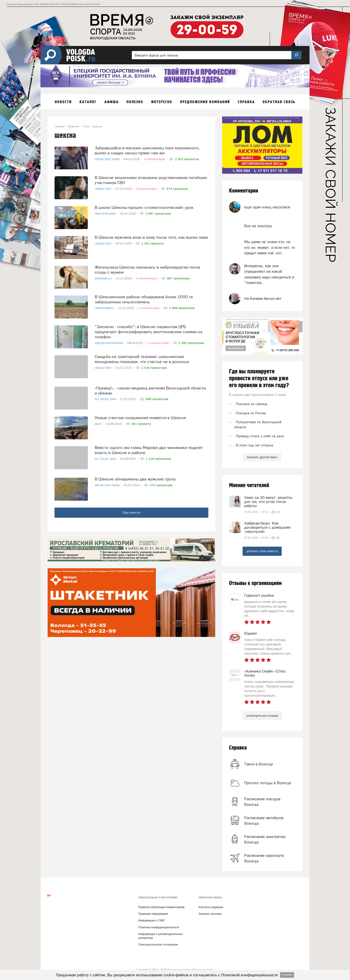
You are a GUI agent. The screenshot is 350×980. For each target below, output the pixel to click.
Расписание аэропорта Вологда (264, 858)
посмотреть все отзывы (262, 716)
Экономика (105, 308)
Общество (103, 189)
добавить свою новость (262, 551)
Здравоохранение (109, 343)
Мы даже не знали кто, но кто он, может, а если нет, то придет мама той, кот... (270, 247)
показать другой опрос (262, 457)
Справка (238, 748)
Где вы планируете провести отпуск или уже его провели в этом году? (259, 378)
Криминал (104, 278)
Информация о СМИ (151, 920)
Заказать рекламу (210, 914)
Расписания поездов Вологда (262, 802)
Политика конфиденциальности (159, 927)
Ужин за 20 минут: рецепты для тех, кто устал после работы (268, 502)
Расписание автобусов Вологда (264, 821)
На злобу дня (106, 399)
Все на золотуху (258, 226)
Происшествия (108, 159)
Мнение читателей (249, 485)
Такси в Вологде (259, 764)
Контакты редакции (211, 907)
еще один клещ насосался (267, 207)
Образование (106, 214)
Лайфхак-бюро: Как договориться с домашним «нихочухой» (267, 527)
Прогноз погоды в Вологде (268, 783)
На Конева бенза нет (263, 298)
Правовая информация (153, 914)
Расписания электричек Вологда (265, 839)
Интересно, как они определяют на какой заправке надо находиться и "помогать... (269, 274)
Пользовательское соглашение (158, 945)
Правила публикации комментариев (161, 907)
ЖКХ (99, 424)
